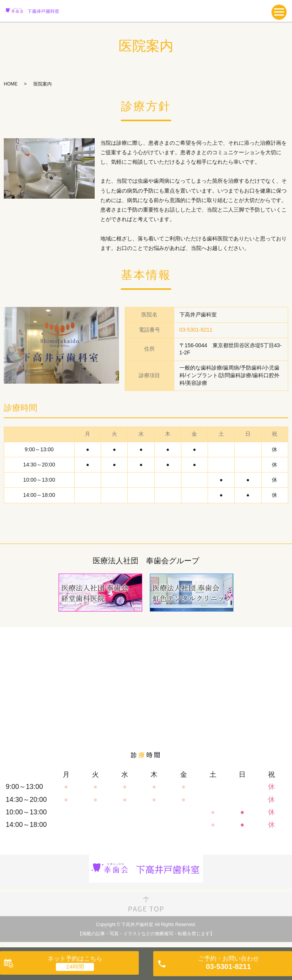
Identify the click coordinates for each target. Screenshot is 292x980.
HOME (11, 84)
